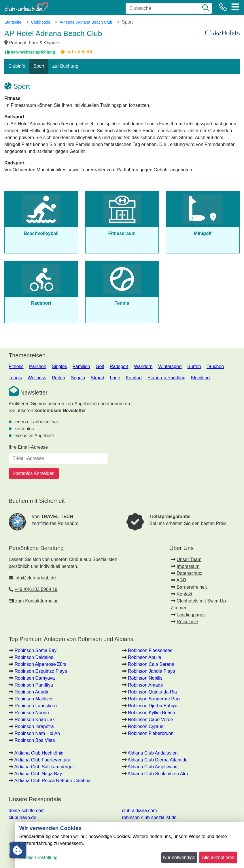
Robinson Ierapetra (34, 726)
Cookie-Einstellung (38, 857)
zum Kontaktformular (36, 601)
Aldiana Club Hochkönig (39, 753)
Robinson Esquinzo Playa (41, 671)
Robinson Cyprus (146, 726)
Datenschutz (189, 573)
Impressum (188, 566)
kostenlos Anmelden (34, 473)
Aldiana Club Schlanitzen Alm (158, 774)
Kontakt (184, 594)
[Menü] (235, 7)
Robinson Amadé (145, 685)
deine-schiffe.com (27, 811)
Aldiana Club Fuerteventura (42, 760)
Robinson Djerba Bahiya (153, 706)
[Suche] (206, 8)
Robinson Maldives (34, 699)
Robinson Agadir (31, 692)
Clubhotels (40, 22)
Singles (59, 366)
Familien (81, 366)
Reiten (58, 378)
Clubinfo (17, 66)
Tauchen (215, 366)
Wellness (37, 378)
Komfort (134, 378)
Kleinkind (200, 378)
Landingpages (191, 615)
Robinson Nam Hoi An (37, 733)
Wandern (143, 366)
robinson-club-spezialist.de (149, 817)
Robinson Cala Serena (151, 664)
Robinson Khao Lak (35, 720)
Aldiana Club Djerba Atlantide (158, 760)
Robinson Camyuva (35, 678)
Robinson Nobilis (145, 678)
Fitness (16, 366)
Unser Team (189, 559)
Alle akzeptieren (218, 857)
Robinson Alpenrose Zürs (40, 664)
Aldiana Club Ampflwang (153, 767)
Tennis (15, 378)
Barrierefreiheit (192, 587)
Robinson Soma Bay (35, 650)
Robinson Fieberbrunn (151, 733)
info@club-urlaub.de (35, 578)
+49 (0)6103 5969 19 (36, 589)
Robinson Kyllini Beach (152, 713)
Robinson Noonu (32, 713)
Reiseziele (187, 622)
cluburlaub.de (22, 817)
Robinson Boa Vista (35, 740)
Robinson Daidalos (34, 657)
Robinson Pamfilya (34, 685)
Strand (98, 378)
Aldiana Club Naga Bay (38, 774)
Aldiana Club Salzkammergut (44, 767)
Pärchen (38, 366)
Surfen (194, 366)
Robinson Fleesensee (150, 650)
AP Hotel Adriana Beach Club (86, 22)
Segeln (78, 378)
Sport (39, 66)
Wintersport (170, 366)
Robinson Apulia (145, 657)
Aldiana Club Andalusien (153, 753)
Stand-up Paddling (167, 378)
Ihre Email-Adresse (28, 447)
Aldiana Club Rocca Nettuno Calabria (53, 781)
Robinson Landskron (36, 706)
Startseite (13, 22)
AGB (181, 580)
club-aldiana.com (140, 811)
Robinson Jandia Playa (152, 671)
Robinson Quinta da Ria (152, 692)
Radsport (119, 366)
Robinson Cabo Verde (151, 720)
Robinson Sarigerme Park (154, 699)
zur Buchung (65, 66)
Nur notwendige (179, 857)
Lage (115, 378)
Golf (100, 366)
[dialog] (129, 845)
